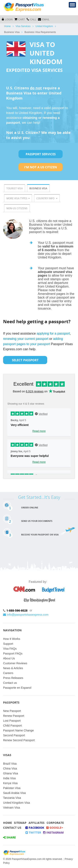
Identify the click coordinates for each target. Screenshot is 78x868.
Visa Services (23, 26)
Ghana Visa (11, 773)
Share (9, 837)
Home (7, 26)
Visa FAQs (10, 649)
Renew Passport (14, 716)
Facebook (35, 828)
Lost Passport (12, 721)
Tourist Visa (15, 188)
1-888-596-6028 (17, 610)
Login (7, 19)
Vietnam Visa (11, 808)
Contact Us (12, 828)
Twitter (33, 832)
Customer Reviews (15, 663)
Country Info (47, 198)
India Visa (9, 778)
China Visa (10, 768)
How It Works (12, 639)
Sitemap (20, 823)
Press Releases (13, 678)
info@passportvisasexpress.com (26, 615)
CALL (32, 19)
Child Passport (12, 726)
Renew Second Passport (19, 740)
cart (20, 19)
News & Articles (13, 668)
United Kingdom (44, 26)
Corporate (55, 823)
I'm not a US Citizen (41, 167)
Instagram (53, 832)
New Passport (12, 711)
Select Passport (25, 360)
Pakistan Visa (12, 788)
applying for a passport (53, 333)
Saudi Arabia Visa (14, 793)
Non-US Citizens (17, 208)
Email (44, 19)
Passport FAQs (13, 653)
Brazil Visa (10, 764)
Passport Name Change (18, 730)
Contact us (10, 683)
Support (8, 644)
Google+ (55, 828)
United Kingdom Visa (16, 803)
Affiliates (37, 823)
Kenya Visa (10, 783)
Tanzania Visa (12, 798)
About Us (9, 658)
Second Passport (14, 735)
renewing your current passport (26, 339)
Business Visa (38, 188)
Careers (8, 673)
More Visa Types (18, 198)
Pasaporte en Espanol (17, 688)
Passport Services (41, 154)
